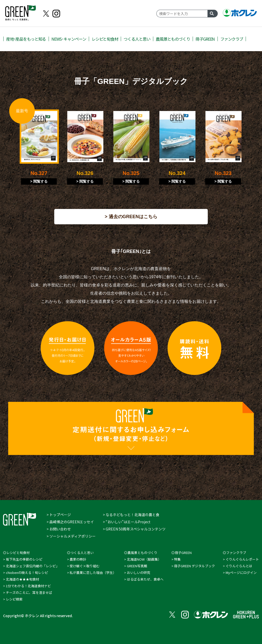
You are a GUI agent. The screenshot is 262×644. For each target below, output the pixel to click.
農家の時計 (78, 559)
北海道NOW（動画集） (144, 559)
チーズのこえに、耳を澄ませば (29, 592)
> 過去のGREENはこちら (131, 217)
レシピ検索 (14, 599)
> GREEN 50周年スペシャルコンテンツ (134, 529)
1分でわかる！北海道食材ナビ (28, 586)
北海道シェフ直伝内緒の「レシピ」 (32, 566)
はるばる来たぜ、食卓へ (145, 579)
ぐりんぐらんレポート (242, 559)
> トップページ (59, 515)
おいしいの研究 (139, 573)
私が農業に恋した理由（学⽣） (93, 573)
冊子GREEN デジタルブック (194, 566)
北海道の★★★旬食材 (23, 579)
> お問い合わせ (59, 529)
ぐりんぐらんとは (239, 566)
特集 (177, 559)
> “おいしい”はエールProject (127, 522)
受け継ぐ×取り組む (85, 566)
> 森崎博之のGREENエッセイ (70, 522)
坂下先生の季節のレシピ (24, 559)
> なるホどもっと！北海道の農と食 (131, 515)
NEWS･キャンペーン (69, 39)
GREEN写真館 (137, 566)
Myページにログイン (241, 573)
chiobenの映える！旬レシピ (27, 573)
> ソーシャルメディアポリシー (71, 536)
